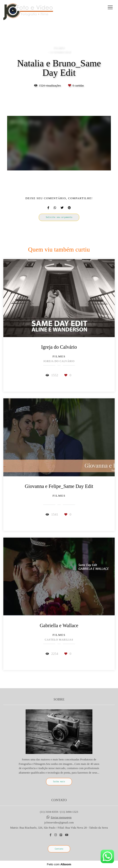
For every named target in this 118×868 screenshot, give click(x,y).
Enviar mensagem (61, 817)
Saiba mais (59, 781)
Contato (59, 849)
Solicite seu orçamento (59, 217)
